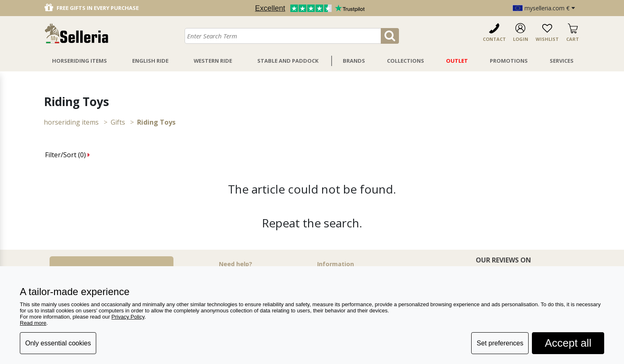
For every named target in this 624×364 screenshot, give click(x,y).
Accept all (568, 343)
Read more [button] (33, 323)
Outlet (457, 61)
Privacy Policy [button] (128, 317)
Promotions (509, 61)
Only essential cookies (58, 343)
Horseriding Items (79, 61)
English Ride (150, 61)
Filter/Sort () (68, 155)
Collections (406, 61)
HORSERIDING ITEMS (71, 122)
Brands (354, 61)
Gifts (118, 122)
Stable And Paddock (288, 61)
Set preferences (500, 343)
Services (562, 61)
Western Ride (213, 61)
